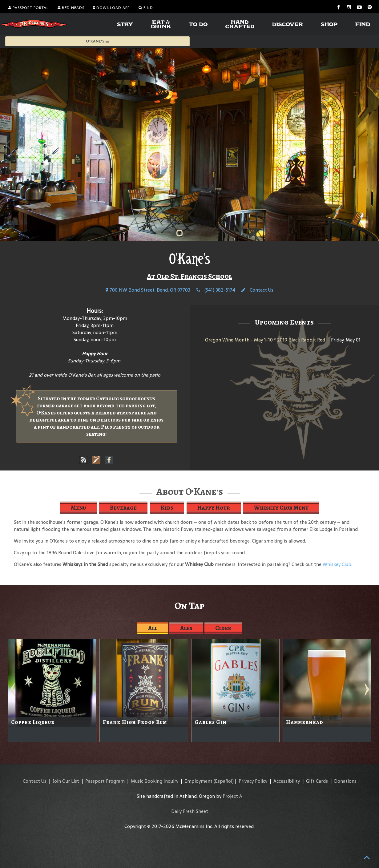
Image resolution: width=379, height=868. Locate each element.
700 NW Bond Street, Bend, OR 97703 (148, 290)
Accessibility (287, 781)
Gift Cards (317, 781)
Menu (78, 508)
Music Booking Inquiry (155, 781)
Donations (345, 781)
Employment (198, 781)
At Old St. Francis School (189, 276)
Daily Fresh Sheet (190, 811)
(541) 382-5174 (216, 290)
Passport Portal (28, 8)
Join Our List (66, 781)
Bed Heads (71, 8)
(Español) (224, 781)
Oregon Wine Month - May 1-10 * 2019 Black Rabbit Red (265, 340)
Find (146, 8)
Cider (223, 628)
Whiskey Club (337, 564)
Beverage (123, 508)
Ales (186, 628)
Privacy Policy (253, 781)
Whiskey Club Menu (281, 508)
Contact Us (257, 290)
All (153, 628)
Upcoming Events (284, 322)
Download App (111, 8)
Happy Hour (214, 508)
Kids (167, 508)
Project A (232, 796)
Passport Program (105, 781)
